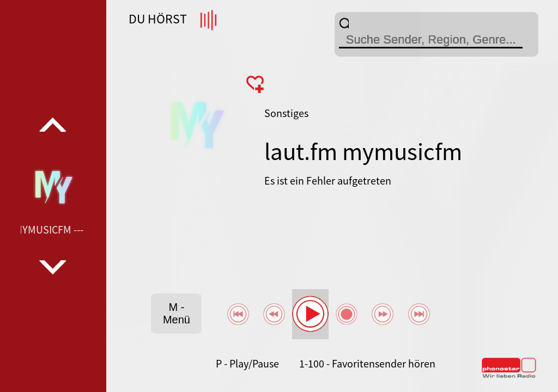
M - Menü (177, 313)
